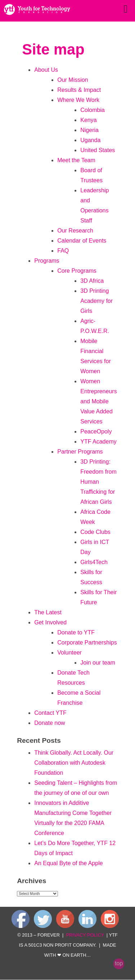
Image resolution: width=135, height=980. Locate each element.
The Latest (48, 612)
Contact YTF (50, 713)
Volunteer (69, 653)
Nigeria (89, 130)
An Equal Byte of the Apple (68, 863)
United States (98, 150)
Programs (47, 261)
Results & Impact (79, 90)
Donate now (49, 723)
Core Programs (77, 271)
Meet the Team (76, 160)
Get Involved (50, 622)
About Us (46, 70)
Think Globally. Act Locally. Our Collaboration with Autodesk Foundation (74, 763)
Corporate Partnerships (87, 643)
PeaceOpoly (96, 432)
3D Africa (92, 281)
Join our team (98, 663)
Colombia (93, 110)
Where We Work (78, 100)
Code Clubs (95, 532)
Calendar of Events (82, 241)
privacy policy (85, 935)
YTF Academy (98, 442)
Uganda (90, 140)
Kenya (88, 120)
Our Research (75, 231)
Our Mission (73, 80)
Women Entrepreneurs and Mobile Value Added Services (98, 401)
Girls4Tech (94, 562)
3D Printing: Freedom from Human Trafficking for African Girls (98, 482)
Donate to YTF (76, 632)
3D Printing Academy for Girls (96, 301)
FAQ (63, 251)
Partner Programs (80, 452)
